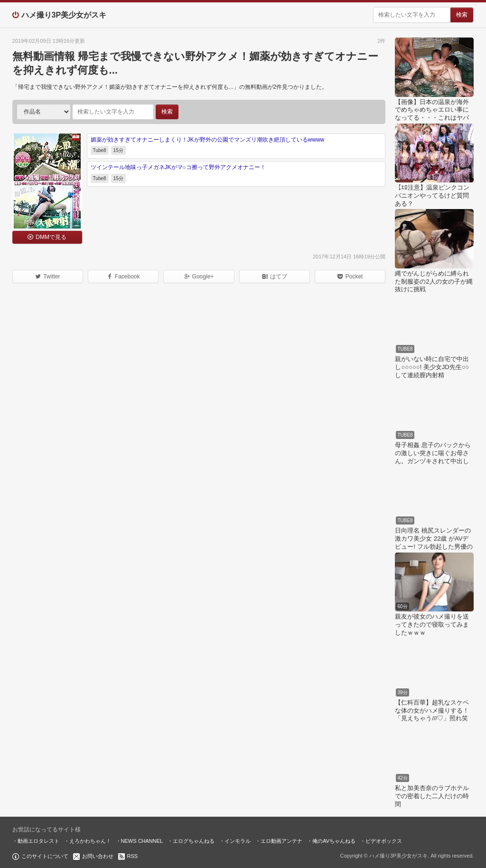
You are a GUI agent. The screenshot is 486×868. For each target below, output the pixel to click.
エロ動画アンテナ (281, 841)
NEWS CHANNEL (142, 841)
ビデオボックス (384, 841)
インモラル (238, 841)
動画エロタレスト (38, 841)
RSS (133, 856)
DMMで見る (51, 237)
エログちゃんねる (194, 841)
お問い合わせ (98, 856)
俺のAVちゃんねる (334, 841)
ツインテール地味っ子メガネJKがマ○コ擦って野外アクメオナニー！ (178, 167)
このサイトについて (45, 856)
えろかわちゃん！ (90, 841)
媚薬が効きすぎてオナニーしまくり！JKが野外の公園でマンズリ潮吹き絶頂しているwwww (208, 140)
